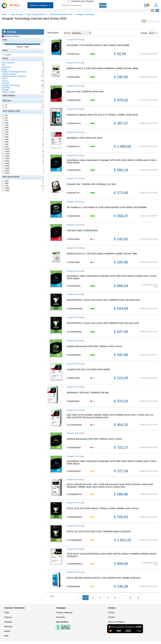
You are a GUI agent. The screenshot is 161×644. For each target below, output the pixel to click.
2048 (5, 132)
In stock (6, 55)
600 (5, 120)
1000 (5, 123)
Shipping (8, 622)
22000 (6, 163)
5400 (5, 181)
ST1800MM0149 (74, 494)
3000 (5, 137)
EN (157, 10)
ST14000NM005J (74, 332)
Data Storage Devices (36, 14)
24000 (6, 166)
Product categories (64, 612)
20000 (6, 161)
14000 (6, 154)
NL (152, 10)
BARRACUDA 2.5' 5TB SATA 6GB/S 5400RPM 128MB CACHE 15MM (102, 68)
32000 (6, 173)
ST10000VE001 (74, 216)
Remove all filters (11, 36)
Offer (6, 636)
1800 (5, 127)
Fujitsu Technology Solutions (14, 72)
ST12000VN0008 (74, 425)
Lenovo (5, 81)
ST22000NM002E (74, 540)
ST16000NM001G (75, 564)
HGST (5, 78)
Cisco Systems (8, 63)
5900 (5, 183)
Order (7, 612)
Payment (8, 617)
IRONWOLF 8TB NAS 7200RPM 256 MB (88, 393)
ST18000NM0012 (74, 517)
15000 (6, 191)
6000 (5, 144)
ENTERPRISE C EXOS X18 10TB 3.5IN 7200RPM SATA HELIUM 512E (103, 300)
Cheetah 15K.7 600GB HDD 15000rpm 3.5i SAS (91, 184)
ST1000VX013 (73, 54)
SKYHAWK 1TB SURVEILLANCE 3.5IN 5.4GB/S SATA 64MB (98, 45)
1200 (5, 125)
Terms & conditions (116, 622)
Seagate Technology (85, 14)
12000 (6, 151)
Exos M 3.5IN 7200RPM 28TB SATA (85, 91)
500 (5, 118)
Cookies (112, 617)
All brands (61, 617)
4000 (5, 139)
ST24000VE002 (74, 286)
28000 (6, 168)
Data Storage (17, 14)
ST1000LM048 (73, 262)
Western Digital (8, 92)
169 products (53, 33)
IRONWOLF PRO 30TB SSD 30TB (84, 138)
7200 (5, 186)
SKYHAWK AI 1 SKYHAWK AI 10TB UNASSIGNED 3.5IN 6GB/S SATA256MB (107, 207)
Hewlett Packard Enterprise (14, 76)
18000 (6, 159)
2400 (5, 135)
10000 (6, 149)
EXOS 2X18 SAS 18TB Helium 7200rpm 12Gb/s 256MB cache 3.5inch (103, 508)
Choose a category (40, 5)
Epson (5, 69)
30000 (6, 171)
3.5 (5, 107)
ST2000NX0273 (74, 123)
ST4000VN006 (73, 239)
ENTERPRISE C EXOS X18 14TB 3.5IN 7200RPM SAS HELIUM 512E (103, 323)
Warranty (8, 626)
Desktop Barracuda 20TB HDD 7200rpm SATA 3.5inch (94, 346)
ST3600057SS (73, 193)
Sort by (67, 33)
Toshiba (5, 90)
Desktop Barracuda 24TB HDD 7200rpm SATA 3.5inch (94, 439)
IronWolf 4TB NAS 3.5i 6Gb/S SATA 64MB (88, 369)
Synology (6, 87)
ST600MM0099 (73, 586)
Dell (3, 65)
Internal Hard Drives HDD (61, 14)
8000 (5, 147)
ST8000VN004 (73, 401)
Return (7, 631)
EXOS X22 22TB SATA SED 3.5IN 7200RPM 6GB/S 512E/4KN (99, 531)
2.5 (5, 105)
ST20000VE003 (74, 471)
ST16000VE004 (74, 170)
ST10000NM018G (75, 309)
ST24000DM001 (74, 448)
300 (5, 115)
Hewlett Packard (9, 74)
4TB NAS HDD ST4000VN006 (82, 230)
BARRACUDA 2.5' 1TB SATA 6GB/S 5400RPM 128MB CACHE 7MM (102, 254)
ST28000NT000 (74, 100)
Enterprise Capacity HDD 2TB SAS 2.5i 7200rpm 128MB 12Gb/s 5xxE (102, 115)
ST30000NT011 (74, 147)
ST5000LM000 (73, 77)
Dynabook (6, 67)
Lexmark (6, 83)
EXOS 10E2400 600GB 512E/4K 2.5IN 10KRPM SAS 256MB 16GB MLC (104, 578)
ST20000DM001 (74, 355)
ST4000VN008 (73, 378)
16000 (6, 156)
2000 (5, 130)
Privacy (111, 612)
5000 (5, 142)
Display (144, 33)
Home (4, 14)
